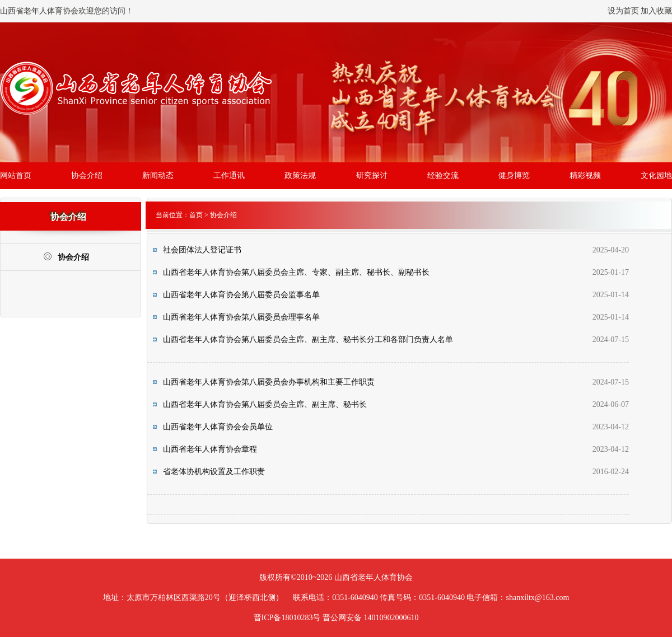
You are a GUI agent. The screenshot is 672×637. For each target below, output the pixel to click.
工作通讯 (229, 175)
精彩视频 (585, 175)
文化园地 (656, 175)
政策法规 (300, 175)
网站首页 (16, 175)
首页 (196, 215)
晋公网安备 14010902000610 (371, 618)
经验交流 (443, 175)
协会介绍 (87, 175)
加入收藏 (656, 11)
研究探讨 (372, 175)
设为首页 (623, 11)
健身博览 (514, 175)
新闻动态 (158, 175)
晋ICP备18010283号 (287, 618)
